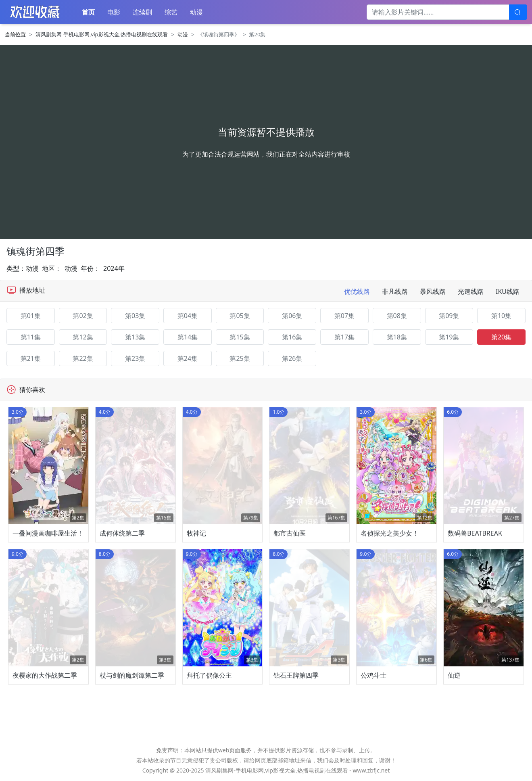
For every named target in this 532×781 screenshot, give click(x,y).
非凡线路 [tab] (395, 291)
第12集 (83, 337)
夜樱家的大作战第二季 (45, 675)
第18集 (397, 337)
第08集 (397, 316)
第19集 (449, 337)
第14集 (188, 337)
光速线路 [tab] (471, 291)
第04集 (188, 316)
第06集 (292, 316)
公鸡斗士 (373, 675)
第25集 (240, 358)
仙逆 (454, 675)
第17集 (344, 337)
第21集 (31, 358)
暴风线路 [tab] (433, 291)
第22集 (83, 358)
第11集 (31, 337)
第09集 (449, 316)
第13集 (135, 337)
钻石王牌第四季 (296, 675)
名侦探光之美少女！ (390, 533)
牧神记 (196, 533)
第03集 (135, 316)
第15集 (240, 337)
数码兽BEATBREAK (475, 533)
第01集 (31, 316)
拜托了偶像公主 (209, 675)
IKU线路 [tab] (508, 291)
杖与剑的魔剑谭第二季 (132, 675)
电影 (114, 12)
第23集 (135, 358)
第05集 (240, 316)
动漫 (196, 12)
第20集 (501, 337)
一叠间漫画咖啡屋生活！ (48, 533)
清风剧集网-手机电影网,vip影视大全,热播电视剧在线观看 (102, 34)
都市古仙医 (290, 533)
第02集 (83, 316)
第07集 (344, 316)
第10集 (501, 316)
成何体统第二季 (122, 533)
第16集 (292, 337)
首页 (88, 12)
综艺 (171, 12)
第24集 (188, 358)
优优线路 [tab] (357, 291)
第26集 (292, 358)
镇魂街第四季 (35, 251)
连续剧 (142, 12)
